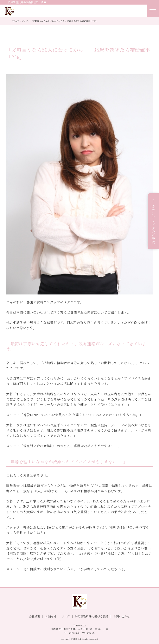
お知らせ (51, 616)
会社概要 (35, 616)
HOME (16, 21)
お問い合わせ (122, 616)
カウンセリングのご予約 (154, 224)
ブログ (25, 21)
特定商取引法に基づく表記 (92, 616)
